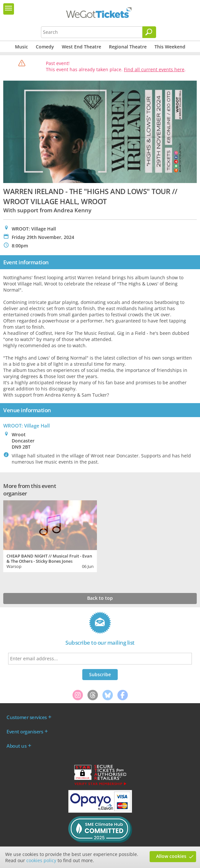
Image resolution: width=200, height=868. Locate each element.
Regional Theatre (128, 47)
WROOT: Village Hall (27, 426)
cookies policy (41, 860)
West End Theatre (81, 47)
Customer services (27, 717)
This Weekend (170, 47)
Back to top (100, 598)
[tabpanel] (50, 535)
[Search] (149, 32)
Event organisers (25, 731)
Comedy (45, 47)
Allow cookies (171, 856)
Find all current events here (154, 69)
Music (21, 47)
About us (16, 746)
